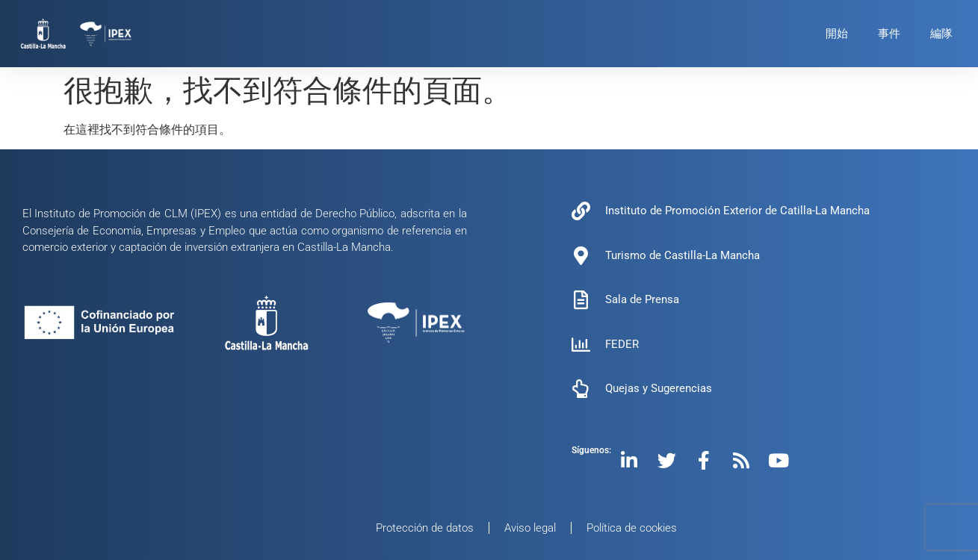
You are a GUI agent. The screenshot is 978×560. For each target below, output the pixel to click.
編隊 (941, 34)
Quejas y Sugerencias (659, 388)
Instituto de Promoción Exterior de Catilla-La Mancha (737, 211)
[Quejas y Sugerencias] (581, 389)
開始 (837, 34)
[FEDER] (581, 345)
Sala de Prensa (642, 299)
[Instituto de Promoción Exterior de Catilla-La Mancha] (581, 211)
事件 (889, 34)
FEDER (622, 344)
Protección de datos (425, 528)
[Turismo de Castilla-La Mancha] (581, 256)
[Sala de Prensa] (581, 300)
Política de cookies (632, 528)
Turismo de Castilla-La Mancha (683, 255)
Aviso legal (530, 528)
